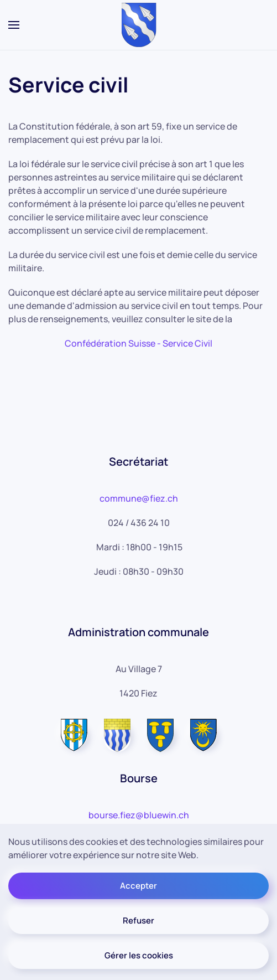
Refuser (138, 920)
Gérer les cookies (139, 955)
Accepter (138, 886)
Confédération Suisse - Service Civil (138, 343)
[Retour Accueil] (138, 25)
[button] (14, 25)
